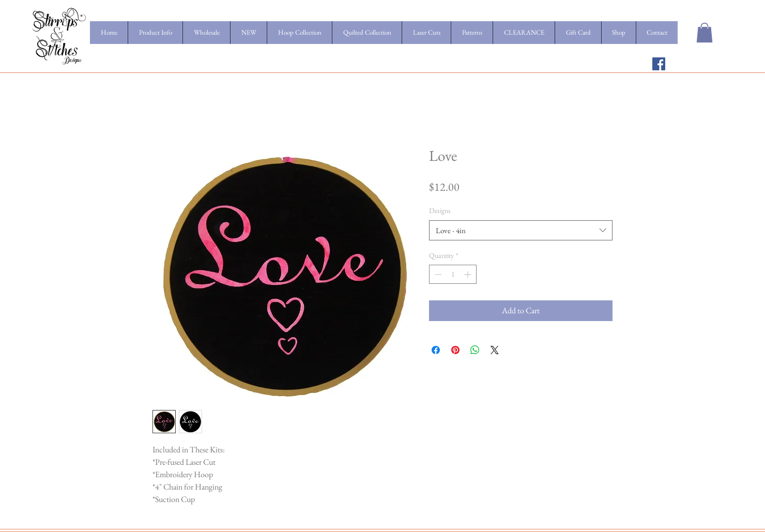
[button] (705, 33)
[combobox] (521, 230)
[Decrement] (437, 274)
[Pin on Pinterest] (455, 350)
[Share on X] (495, 350)
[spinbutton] (453, 274)
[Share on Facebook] (436, 350)
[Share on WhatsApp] (475, 350)
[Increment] (469, 274)
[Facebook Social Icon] (659, 64)
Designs (440, 210)
